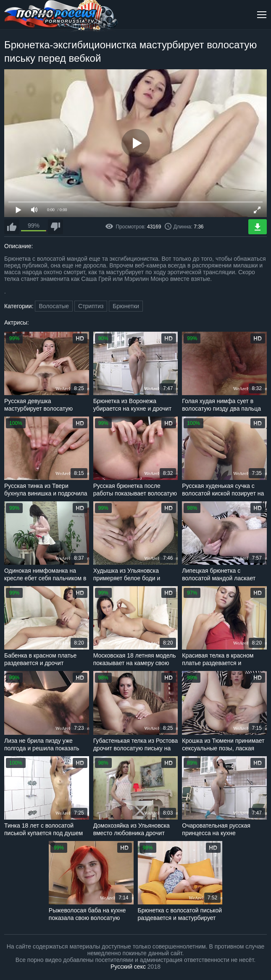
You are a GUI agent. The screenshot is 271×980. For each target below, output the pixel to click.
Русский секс (128, 967)
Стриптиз (91, 306)
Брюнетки (126, 306)
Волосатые (54, 306)
